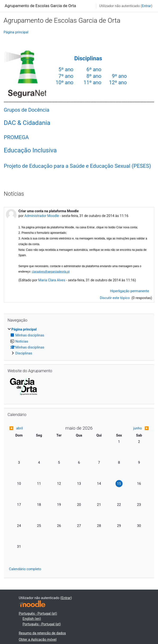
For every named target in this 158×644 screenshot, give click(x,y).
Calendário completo (25, 569)
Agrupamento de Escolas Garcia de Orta (40, 6)
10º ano (64, 82)
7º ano (66, 76)
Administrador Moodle (42, 216)
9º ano (119, 76)
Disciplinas (88, 58)
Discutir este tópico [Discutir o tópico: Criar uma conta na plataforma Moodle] (115, 298)
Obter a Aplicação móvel (38, 640)
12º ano (118, 82)
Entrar (147, 6)
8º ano (94, 76)
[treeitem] (79, 341)
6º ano (94, 69)
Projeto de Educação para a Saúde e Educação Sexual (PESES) (77, 166)
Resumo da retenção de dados (42, 633)
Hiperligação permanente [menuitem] (130, 291)
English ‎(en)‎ (32, 619)
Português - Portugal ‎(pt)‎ (38, 613)
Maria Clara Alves (52, 280)
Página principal (16, 32)
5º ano (66, 69)
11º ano (92, 82)
